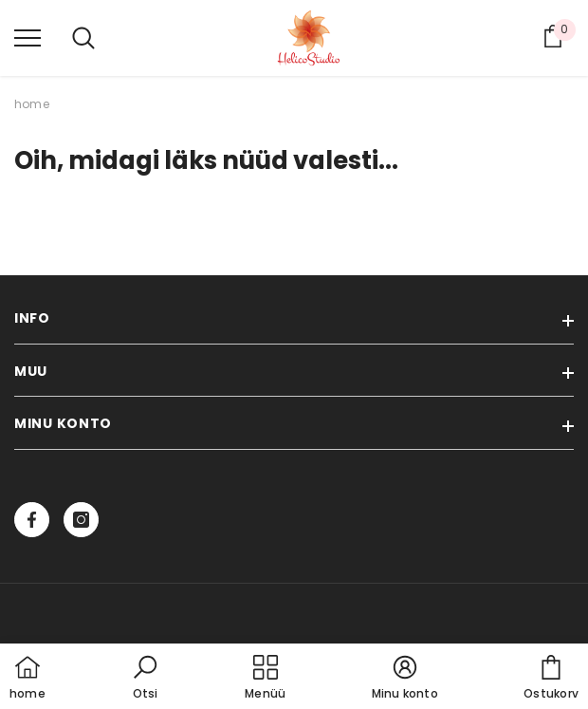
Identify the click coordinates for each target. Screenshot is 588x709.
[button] (145, 679)
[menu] (28, 37)
